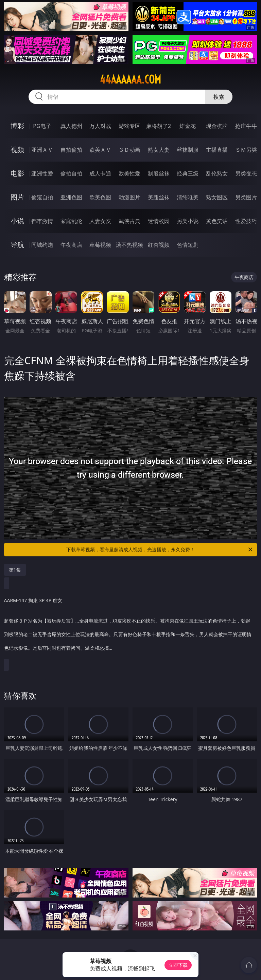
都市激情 (42, 221)
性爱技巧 (246, 221)
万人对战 (100, 126)
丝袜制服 (188, 150)
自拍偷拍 (71, 150)
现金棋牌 (217, 126)
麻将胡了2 (159, 126)
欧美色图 (100, 197)
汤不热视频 (129, 245)
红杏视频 (159, 245)
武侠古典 (129, 221)
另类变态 (246, 173)
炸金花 (188, 126)
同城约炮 (42, 245)
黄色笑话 (217, 221)
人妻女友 (100, 221)
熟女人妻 (159, 150)
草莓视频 (100, 245)
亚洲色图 (71, 197)
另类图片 (246, 197)
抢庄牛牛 (246, 126)
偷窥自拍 (42, 197)
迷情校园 (159, 221)
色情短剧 (188, 245)
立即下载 (178, 965)
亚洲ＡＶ (42, 150)
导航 (17, 245)
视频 (17, 150)
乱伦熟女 (217, 173)
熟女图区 (217, 197)
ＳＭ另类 (246, 150)
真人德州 (71, 126)
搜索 (219, 97)
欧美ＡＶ (100, 150)
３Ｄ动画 (129, 150)
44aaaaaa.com (130, 79)
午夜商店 (71, 245)
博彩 (17, 126)
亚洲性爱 (42, 173)
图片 (17, 197)
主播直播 (217, 150)
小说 (17, 221)
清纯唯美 (188, 197)
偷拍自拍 (71, 173)
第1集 (15, 570)
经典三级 (188, 173)
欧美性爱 (129, 173)
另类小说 (188, 221)
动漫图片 (129, 197)
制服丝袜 (159, 173)
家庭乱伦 (71, 221)
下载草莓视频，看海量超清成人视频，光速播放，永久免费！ (160, 550)
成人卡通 (100, 173)
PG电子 (42, 126)
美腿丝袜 (159, 197)
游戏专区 (129, 126)
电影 (17, 173)
